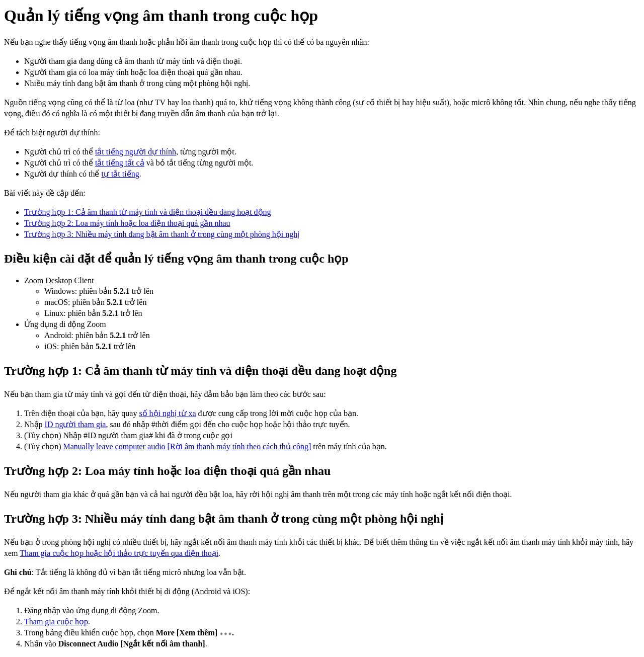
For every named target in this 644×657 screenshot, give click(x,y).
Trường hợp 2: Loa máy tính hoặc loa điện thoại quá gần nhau (127, 223)
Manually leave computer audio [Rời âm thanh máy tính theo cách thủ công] (187, 446)
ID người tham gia (75, 424)
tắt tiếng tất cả (120, 163)
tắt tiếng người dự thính (136, 152)
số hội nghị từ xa (167, 413)
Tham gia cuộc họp (56, 622)
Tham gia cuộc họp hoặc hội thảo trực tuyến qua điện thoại (119, 553)
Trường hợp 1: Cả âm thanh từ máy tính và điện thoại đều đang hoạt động (148, 212)
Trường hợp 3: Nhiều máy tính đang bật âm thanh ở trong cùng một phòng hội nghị (162, 234)
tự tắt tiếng (120, 174)
